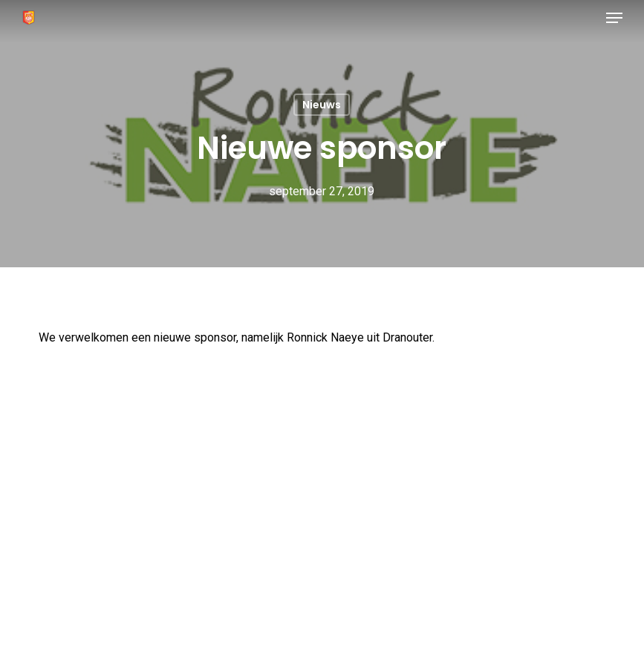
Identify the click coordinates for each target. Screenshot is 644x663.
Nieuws (322, 105)
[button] (614, 18)
